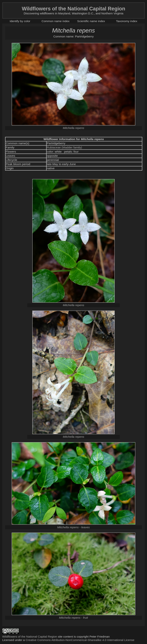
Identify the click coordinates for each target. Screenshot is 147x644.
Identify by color (20, 21)
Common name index (56, 21)
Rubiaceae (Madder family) (64, 147)
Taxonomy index (127, 21)
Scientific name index (91, 21)
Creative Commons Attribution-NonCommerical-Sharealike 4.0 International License (80, 640)
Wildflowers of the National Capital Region (30, 637)
